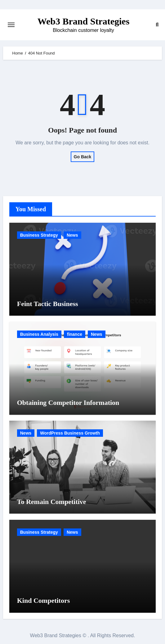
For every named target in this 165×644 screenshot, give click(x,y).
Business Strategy (39, 235)
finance (75, 334)
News (72, 235)
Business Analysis (39, 334)
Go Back (83, 157)
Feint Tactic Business (48, 304)
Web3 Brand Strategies (84, 21)
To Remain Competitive (52, 502)
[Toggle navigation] (11, 25)
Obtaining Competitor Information (68, 403)
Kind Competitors (44, 600)
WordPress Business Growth (70, 433)
